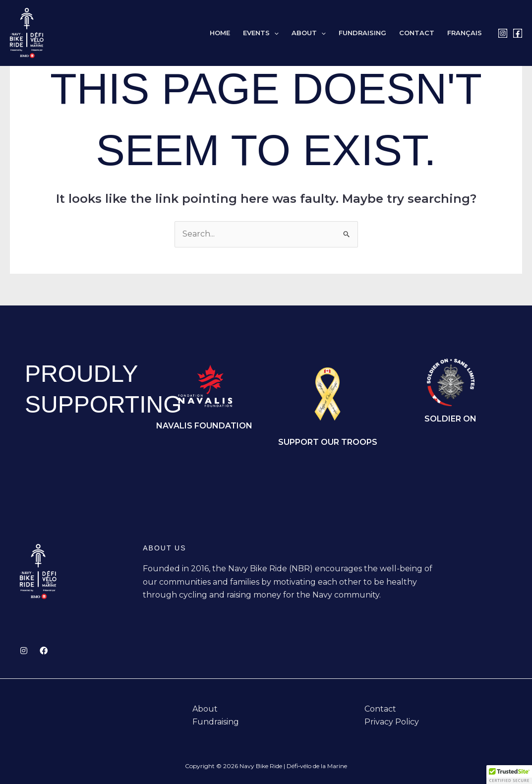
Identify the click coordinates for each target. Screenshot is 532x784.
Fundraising (362, 33)
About (309, 33)
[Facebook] (518, 33)
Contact (417, 33)
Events (261, 33)
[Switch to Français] (465, 33)
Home (220, 33)
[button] (274, 33)
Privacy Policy (392, 722)
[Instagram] (503, 33)
